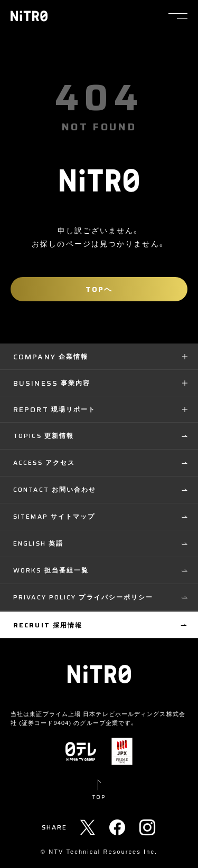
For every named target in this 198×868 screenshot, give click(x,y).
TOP (99, 797)
